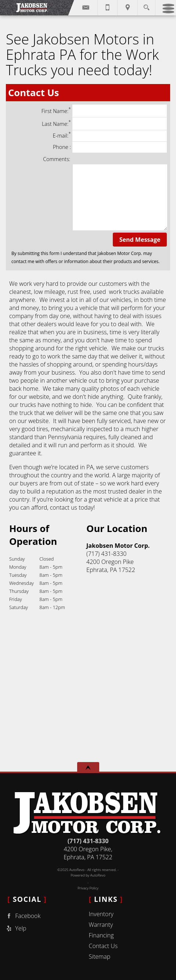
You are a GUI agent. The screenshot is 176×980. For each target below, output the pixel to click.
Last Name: (104, 124)
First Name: (104, 111)
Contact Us (103, 946)
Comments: (57, 159)
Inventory (101, 914)
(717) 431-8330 (88, 841)
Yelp (15, 928)
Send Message (140, 240)
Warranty (101, 925)
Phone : (110, 147)
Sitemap (100, 957)
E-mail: (110, 136)
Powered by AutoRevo (88, 875)
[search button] (146, 5)
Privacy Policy (88, 888)
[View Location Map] (127, 8)
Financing (101, 935)
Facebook (22, 916)
